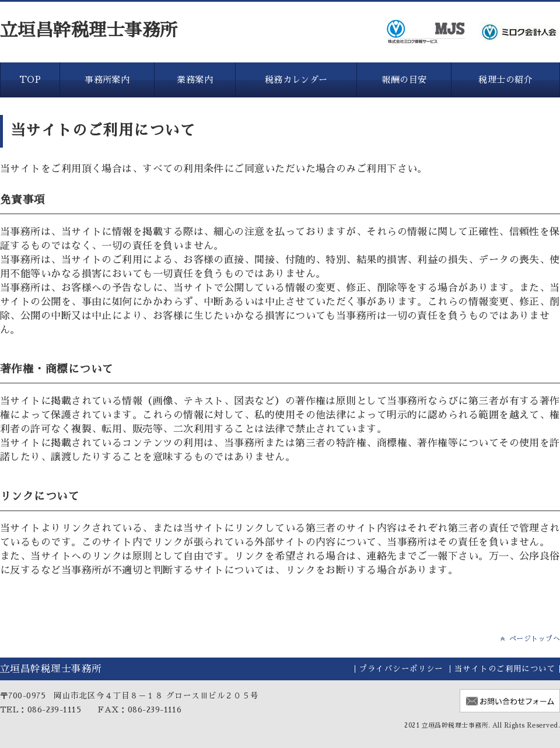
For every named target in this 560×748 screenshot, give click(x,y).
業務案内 (195, 80)
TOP (30, 80)
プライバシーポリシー (401, 669)
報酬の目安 (404, 80)
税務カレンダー (296, 80)
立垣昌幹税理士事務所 (89, 30)
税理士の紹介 (505, 80)
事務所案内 (107, 80)
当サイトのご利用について (505, 669)
